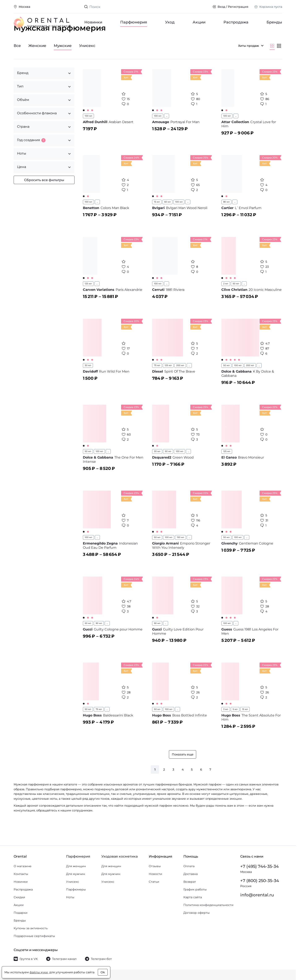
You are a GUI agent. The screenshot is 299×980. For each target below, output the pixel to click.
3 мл (226, 725)
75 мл (157, 381)
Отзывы (155, 866)
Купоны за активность (31, 928)
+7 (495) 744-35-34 (259, 866)
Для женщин (76, 866)
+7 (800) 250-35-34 (260, 881)
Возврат (190, 882)
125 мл (88, 300)
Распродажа (236, 22)
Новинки (93, 22)
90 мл (99, 639)
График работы (195, 889)
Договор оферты (197, 913)
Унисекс (73, 882)
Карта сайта (193, 897)
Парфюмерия (134, 22)
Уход (170, 22)
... (167, 132)
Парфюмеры (76, 889)
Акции (199, 22)
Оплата (189, 866)
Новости (155, 874)
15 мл (157, 218)
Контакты (21, 874)
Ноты (70, 897)
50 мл (236, 300)
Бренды (274, 22)
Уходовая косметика (119, 856)
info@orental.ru (257, 895)
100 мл (88, 132)
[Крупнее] (272, 62)
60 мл (167, 218)
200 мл (180, 381)
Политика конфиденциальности (208, 905)
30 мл (88, 381)
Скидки (19, 897)
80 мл (226, 218)
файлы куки (39, 972)
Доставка (191, 874)
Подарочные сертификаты (34, 936)
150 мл (180, 553)
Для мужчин (76, 874)
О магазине (23, 866)
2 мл (226, 300)
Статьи (154, 882)
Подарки (21, 913)
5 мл (235, 725)
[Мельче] (279, 62)
